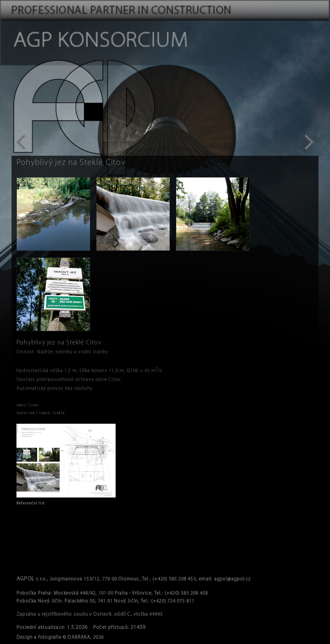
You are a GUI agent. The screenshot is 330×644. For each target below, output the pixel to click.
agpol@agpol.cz (233, 579)
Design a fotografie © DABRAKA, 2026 (60, 638)
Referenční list (31, 503)
